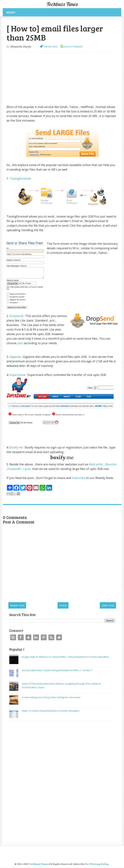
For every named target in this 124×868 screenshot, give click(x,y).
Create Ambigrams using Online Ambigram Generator (51, 697)
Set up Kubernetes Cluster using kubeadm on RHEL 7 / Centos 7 (57, 670)
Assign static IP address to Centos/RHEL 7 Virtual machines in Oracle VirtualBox (65, 657)
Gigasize (15, 357)
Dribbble (13, 637)
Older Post (108, 605)
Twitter (59, 637)
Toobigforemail (21, 179)
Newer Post (17, 605)
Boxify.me (16, 447)
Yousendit (14, 469)
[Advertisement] (37, 78)
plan (20, 343)
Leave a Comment (73, 47)
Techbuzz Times (62, 4)
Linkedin (36, 637)
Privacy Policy (99, 864)
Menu (11, 12)
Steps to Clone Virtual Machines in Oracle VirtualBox (51, 711)
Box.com (111, 464)
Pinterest (44, 637)
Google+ (28, 637)
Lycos (27, 469)
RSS (51, 637)
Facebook (21, 637)
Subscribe (78, 478)
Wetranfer (96, 464)
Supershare (17, 375)
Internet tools (51, 47)
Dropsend (16, 316)
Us (87, 864)
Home (63, 605)
